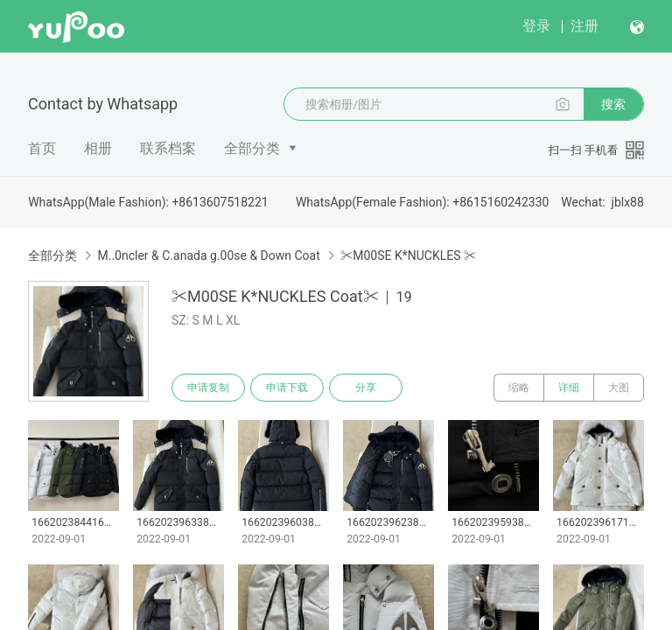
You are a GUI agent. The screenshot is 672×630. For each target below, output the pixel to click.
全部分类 (252, 148)
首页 (42, 148)
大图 (619, 388)
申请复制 (208, 388)
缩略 (519, 388)
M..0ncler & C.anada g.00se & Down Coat (208, 255)
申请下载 (287, 388)
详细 (569, 388)
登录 (536, 26)
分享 (366, 388)
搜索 (613, 104)
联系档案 (168, 148)
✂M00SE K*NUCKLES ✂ (408, 255)
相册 (98, 148)
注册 (584, 26)
